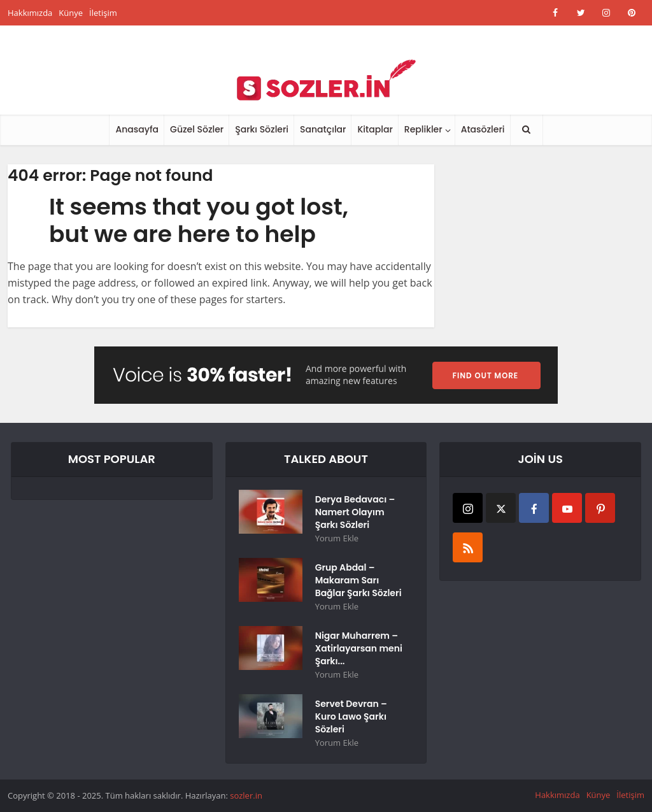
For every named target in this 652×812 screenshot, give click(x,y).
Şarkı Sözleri (262, 129)
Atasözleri (483, 129)
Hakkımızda (30, 13)
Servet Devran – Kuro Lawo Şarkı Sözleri (351, 716)
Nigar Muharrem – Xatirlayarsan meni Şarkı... (359, 648)
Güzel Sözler (197, 129)
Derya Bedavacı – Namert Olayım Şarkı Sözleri (355, 512)
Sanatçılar (323, 129)
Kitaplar (375, 129)
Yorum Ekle (337, 538)
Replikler (423, 129)
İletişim (103, 13)
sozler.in (246, 795)
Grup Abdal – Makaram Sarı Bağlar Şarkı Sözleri (358, 580)
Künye (71, 13)
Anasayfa (137, 129)
